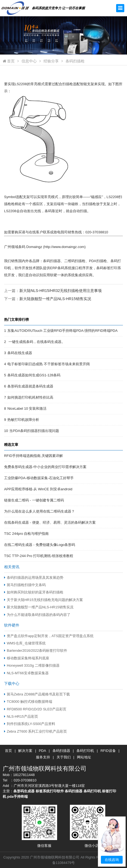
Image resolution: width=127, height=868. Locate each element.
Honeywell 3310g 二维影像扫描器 (32, 665)
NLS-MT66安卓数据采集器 (26, 673)
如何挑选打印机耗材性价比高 (30, 397)
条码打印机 (85, 751)
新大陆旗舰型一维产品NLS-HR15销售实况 (55, 299)
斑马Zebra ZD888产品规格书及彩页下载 (37, 694)
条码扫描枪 (75, 61)
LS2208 (21, 84)
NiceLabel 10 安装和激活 (27, 408)
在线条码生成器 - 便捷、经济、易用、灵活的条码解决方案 (50, 522)
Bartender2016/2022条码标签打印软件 (36, 651)
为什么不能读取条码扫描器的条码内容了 (37, 615)
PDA (43, 751)
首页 (9, 61)
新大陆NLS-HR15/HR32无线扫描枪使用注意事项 (61, 291)
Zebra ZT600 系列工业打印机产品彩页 (35, 731)
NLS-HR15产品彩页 (21, 716)
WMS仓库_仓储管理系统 (25, 643)
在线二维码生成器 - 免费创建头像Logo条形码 (40, 545)
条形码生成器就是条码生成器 (30, 386)
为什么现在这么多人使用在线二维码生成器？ (39, 511)
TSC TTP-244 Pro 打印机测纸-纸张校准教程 (39, 556)
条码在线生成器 (20, 353)
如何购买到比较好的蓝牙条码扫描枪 (34, 592)
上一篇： (53, 291)
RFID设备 (108, 751)
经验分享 (51, 61)
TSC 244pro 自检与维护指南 (26, 534)
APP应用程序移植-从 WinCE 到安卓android (38, 489)
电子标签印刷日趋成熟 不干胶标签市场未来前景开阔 (49, 364)
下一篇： (48, 299)
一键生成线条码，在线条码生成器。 (36, 342)
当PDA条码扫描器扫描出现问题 (34, 431)
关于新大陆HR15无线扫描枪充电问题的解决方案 (44, 600)
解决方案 (25, 751)
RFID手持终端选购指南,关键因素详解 (33, 456)
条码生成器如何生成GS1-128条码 (34, 375)
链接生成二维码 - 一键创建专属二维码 (34, 500)
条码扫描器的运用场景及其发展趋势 (34, 578)
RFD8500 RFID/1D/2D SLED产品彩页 (35, 709)
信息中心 (29, 61)
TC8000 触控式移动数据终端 (28, 702)
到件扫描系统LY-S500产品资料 (30, 724)
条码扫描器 (61, 751)
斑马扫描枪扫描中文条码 (25, 585)
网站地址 (84, 757)
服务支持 (43, 757)
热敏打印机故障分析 (23, 420)
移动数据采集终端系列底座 (27, 658)
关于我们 (64, 757)
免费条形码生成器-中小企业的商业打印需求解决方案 (45, 467)
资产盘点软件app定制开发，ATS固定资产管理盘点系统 (49, 636)
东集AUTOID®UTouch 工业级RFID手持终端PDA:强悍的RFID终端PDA (62, 331)
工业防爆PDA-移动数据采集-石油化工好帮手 (39, 478)
